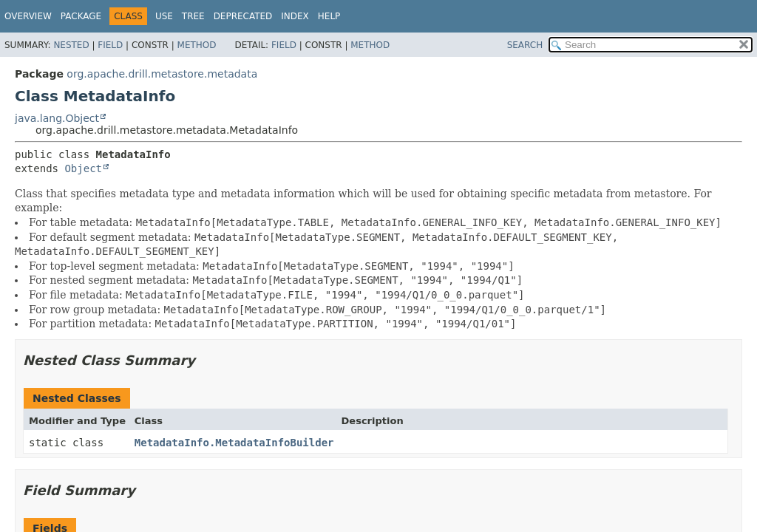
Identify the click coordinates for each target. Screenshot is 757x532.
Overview (28, 16)
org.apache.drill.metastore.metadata (162, 74)
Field (110, 45)
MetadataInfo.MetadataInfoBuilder (234, 443)
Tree (193, 16)
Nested (71, 45)
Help (329, 16)
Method (197, 45)
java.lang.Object (57, 118)
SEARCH (525, 45)
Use (164, 16)
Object (83, 168)
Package (81, 16)
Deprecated (243, 16)
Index (295, 16)
